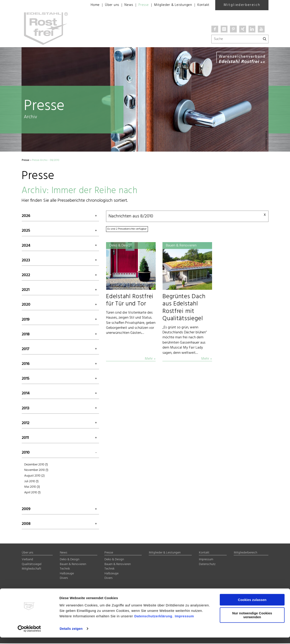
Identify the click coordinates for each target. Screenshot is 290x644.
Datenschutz (207, 565)
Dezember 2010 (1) (36, 465)
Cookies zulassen (252, 606)
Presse (139, 5)
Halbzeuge (67, 574)
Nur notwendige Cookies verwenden (252, 622)
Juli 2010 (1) (31, 482)
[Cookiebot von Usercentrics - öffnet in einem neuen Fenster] (29, 635)
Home (88, 5)
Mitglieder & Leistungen (170, 5)
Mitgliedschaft (31, 569)
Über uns (106, 5)
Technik (65, 569)
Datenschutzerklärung (153, 623)
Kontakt (203, 5)
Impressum (185, 623)
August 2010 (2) (34, 476)
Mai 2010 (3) (32, 488)
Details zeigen (71, 635)
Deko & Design (70, 560)
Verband (27, 560)
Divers (64, 579)
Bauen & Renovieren (73, 565)
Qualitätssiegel (32, 565)
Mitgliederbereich (242, 5)
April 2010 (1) (32, 493)
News (123, 5)
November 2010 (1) (36, 471)
